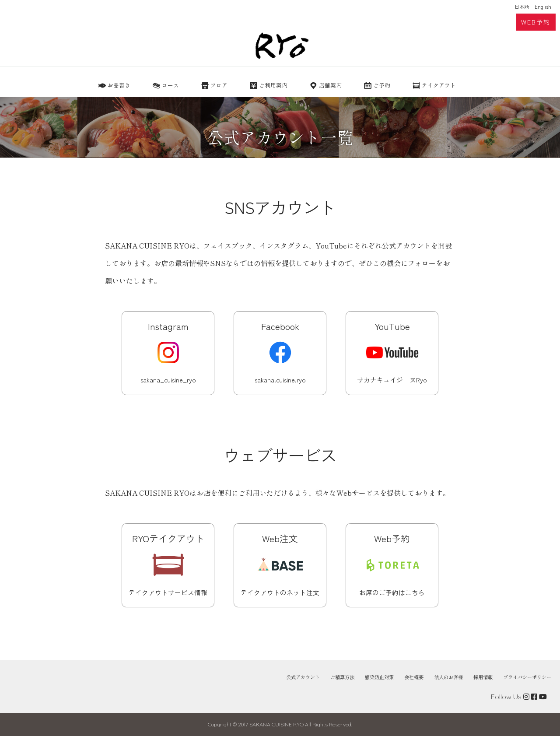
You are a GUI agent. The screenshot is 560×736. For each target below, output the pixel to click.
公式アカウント (303, 677)
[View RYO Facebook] (534, 697)
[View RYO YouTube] (543, 697)
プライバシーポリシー (527, 677)
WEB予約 (536, 22)
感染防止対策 (379, 677)
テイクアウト (439, 85)
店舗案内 (330, 85)
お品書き (119, 85)
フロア (219, 85)
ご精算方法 (342, 677)
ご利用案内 (273, 85)
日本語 (522, 7)
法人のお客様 (448, 677)
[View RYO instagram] (526, 697)
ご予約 (382, 85)
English (543, 7)
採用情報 (483, 677)
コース (170, 85)
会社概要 (414, 677)
